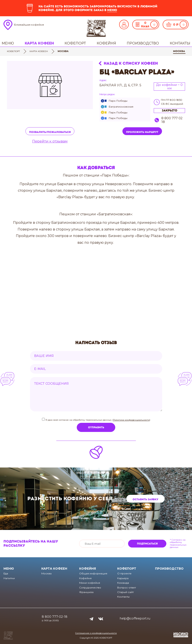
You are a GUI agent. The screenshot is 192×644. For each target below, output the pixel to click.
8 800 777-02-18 (55, 617)
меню (112, 10)
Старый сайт (125, 592)
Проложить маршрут (142, 132)
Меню (8, 43)
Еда (6, 574)
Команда (123, 583)
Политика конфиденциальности (131, 420)
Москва (179, 51)
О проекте (124, 574)
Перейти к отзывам (50, 141)
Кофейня (106, 43)
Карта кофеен (39, 43)
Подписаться (147, 544)
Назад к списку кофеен (131, 63)
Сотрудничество (90, 588)
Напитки (9, 578)
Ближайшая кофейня (29, 25)
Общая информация (93, 574)
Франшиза (86, 592)
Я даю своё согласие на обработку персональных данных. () (98, 420)
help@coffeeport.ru (135, 618)
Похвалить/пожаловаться (50, 132)
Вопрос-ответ (127, 588)
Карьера (123, 578)
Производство (143, 43)
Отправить (96, 427)
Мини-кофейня (90, 583)
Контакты (180, 43)
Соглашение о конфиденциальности (96, 633)
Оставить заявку (145, 499)
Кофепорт (75, 43)
